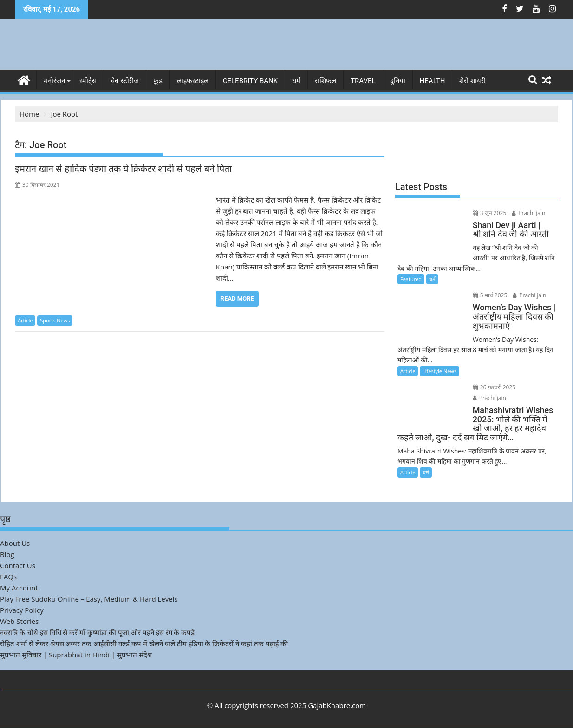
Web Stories (19, 621)
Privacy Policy (22, 610)
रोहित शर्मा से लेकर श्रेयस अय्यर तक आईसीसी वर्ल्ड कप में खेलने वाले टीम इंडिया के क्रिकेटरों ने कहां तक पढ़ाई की (144, 643)
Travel (363, 81)
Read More (237, 298)
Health (433, 81)
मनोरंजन (54, 81)
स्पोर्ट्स (88, 81)
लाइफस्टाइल (193, 81)
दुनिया (398, 81)
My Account (19, 588)
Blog (7, 554)
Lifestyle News (440, 371)
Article (25, 320)
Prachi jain (528, 213)
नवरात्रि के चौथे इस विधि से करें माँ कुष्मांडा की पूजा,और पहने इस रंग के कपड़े (97, 632)
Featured (411, 279)
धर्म (296, 81)
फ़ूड (158, 81)
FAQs (8, 577)
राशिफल (326, 81)
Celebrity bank (250, 81)
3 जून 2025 (490, 213)
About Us (15, 543)
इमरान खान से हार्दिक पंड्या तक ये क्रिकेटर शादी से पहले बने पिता (123, 169)
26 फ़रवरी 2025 (494, 387)
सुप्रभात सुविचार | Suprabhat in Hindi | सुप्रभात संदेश (76, 655)
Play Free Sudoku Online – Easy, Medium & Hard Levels (89, 599)
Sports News (55, 320)
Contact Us (18, 565)
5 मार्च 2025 (490, 295)
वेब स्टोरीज (125, 81)
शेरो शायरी (472, 81)
